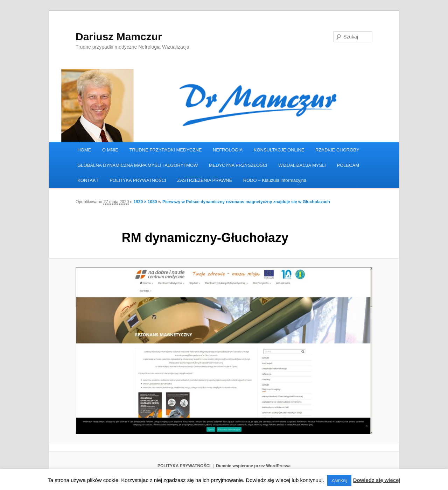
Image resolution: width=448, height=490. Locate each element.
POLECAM (348, 165)
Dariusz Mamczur (119, 37)
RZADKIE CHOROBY (337, 150)
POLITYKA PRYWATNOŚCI (138, 180)
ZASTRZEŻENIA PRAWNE (205, 180)
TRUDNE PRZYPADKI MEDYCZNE (165, 150)
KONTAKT (88, 180)
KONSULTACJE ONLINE (279, 150)
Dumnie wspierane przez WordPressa (253, 466)
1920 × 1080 (145, 202)
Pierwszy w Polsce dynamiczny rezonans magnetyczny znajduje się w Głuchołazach (246, 202)
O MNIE (110, 150)
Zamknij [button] (339, 480)
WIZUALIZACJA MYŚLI (302, 165)
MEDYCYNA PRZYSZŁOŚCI (238, 165)
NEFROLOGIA (228, 150)
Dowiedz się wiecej (377, 480)
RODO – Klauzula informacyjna (275, 180)
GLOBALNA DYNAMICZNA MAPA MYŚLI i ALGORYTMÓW (138, 165)
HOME (84, 150)
